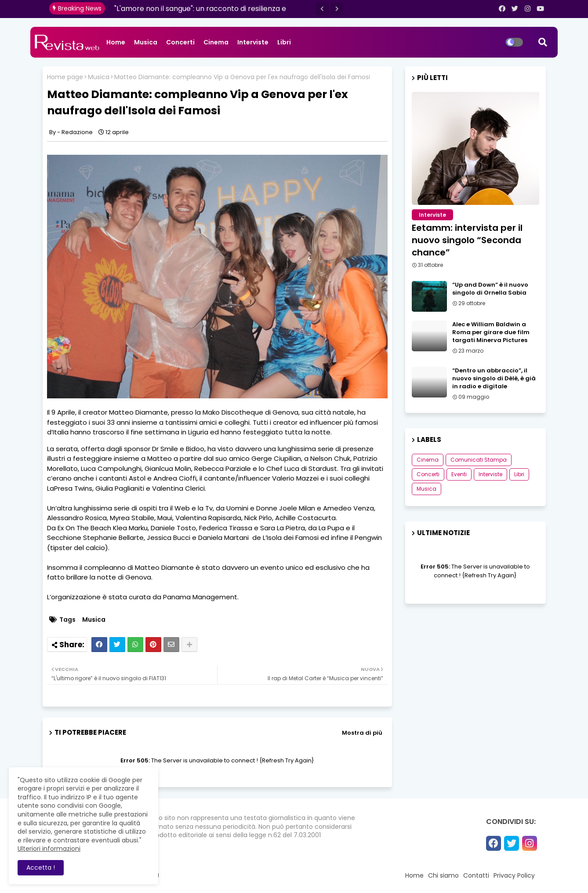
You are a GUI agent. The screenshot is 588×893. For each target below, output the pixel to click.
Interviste (253, 42)
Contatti (476, 875)
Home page (65, 77)
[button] (322, 9)
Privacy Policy (514, 875)
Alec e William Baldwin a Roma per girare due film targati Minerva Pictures (491, 332)
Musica (146, 42)
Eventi (459, 474)
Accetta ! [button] (41, 867)
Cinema (216, 42)
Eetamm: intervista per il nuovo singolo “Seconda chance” (467, 240)
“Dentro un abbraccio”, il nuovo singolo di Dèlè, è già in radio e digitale (494, 379)
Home (116, 42)
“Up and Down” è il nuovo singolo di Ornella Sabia (490, 289)
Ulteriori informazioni (49, 849)
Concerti (180, 42)
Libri (284, 42)
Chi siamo (443, 875)
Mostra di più (362, 733)
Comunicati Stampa (479, 460)
